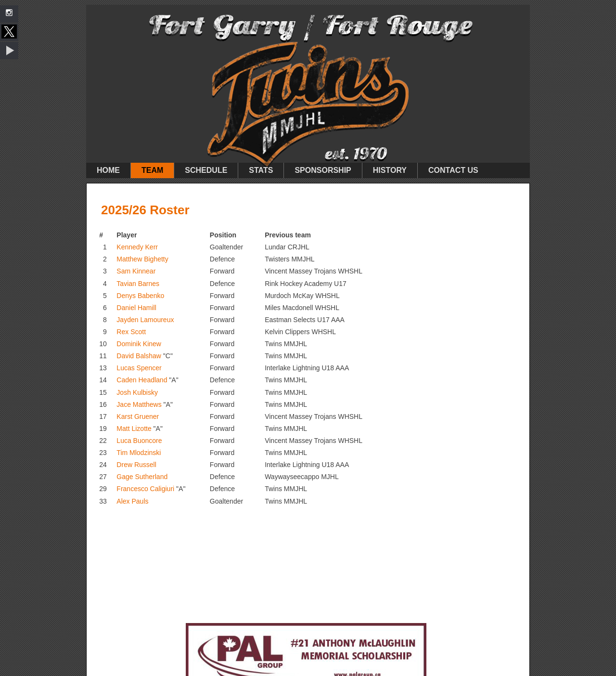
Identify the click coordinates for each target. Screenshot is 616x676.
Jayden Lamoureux (145, 320)
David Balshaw (139, 356)
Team (152, 170)
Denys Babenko (140, 296)
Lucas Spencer (139, 368)
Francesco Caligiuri (145, 489)
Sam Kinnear (136, 271)
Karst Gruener (138, 416)
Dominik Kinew (139, 344)
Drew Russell (136, 465)
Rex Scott (131, 332)
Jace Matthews (139, 404)
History (390, 170)
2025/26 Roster (145, 210)
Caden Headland (142, 380)
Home (108, 170)
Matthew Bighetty (142, 259)
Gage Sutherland (142, 477)
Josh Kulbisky (137, 392)
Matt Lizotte (134, 429)
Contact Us (453, 170)
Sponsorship (323, 170)
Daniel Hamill (136, 308)
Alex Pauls (132, 501)
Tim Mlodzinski (139, 453)
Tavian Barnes (138, 284)
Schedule (206, 170)
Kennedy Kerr (137, 247)
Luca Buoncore (139, 441)
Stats (261, 170)
